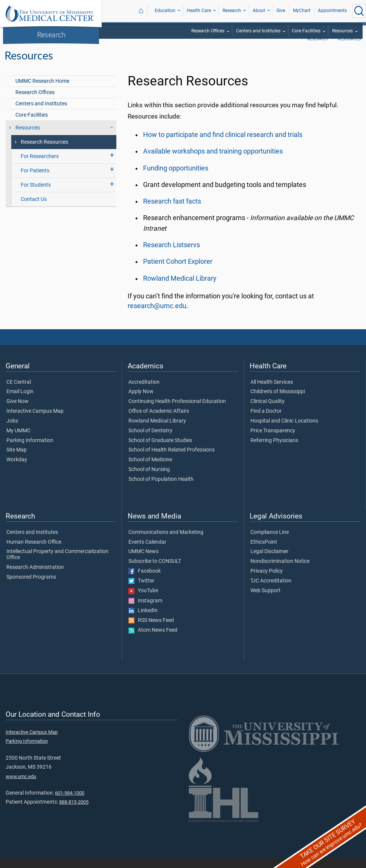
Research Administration (35, 577)
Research (51, 34)
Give (281, 11)
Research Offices (208, 31)
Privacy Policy (267, 581)
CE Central (19, 392)
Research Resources (44, 152)
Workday (17, 470)
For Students (36, 195)
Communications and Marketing (166, 542)
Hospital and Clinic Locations (284, 431)
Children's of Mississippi (278, 401)
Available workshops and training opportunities (213, 161)
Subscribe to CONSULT (155, 571)
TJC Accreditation (271, 591)
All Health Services (272, 392)
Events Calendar (147, 552)
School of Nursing (149, 479)
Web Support (265, 600)
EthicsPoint (264, 552)
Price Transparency (273, 441)
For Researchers (40, 166)
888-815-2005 (74, 812)
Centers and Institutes (258, 31)
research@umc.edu (157, 316)
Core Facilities (306, 31)
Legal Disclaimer (269, 561)
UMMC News (143, 561)
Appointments (332, 11)
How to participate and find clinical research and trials (223, 144)
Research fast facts (172, 211)
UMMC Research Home (42, 91)
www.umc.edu (21, 786)
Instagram (145, 611)
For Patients (35, 180)
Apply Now (141, 401)
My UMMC (18, 441)
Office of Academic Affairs (159, 421)
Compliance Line (270, 542)
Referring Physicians (274, 450)
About (259, 11)
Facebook (145, 581)
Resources (342, 31)
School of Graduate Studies (160, 450)
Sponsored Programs (31, 587)
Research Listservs (172, 255)
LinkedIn (143, 620)
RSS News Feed (151, 630)
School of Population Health (161, 489)
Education (165, 11)
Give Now (18, 411)
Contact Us (34, 209)
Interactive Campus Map (35, 421)
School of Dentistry (150, 441)
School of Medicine (150, 470)
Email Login (20, 401)
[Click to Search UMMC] (359, 11)
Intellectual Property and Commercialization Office (57, 564)
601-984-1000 (70, 803)
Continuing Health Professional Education (177, 411)
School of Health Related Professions (172, 460)
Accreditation (144, 392)
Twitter (141, 591)
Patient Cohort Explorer (178, 271)
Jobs (12, 431)
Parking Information (30, 450)
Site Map (17, 460)
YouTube (143, 600)
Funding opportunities (176, 178)
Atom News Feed (153, 640)
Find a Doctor (266, 421)
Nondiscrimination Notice (280, 571)
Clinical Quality (268, 411)
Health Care (199, 11)
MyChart (302, 11)
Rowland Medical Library (180, 288)
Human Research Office (34, 552)
